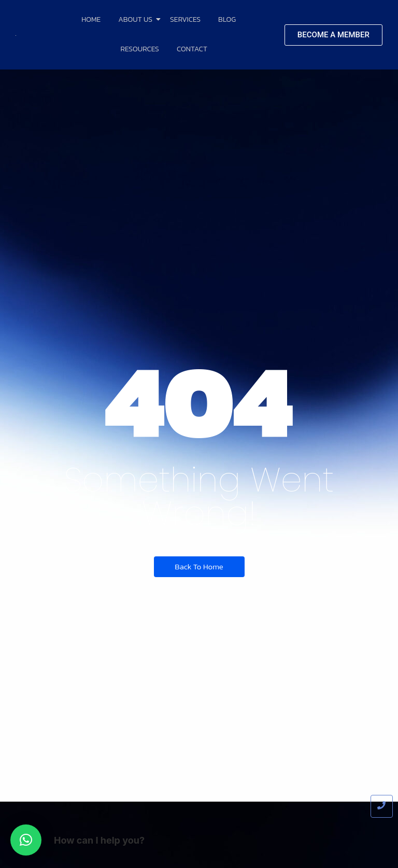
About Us (137, 19)
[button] (26, 840)
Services (185, 19)
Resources (140, 49)
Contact (192, 49)
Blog (227, 19)
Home (91, 19)
